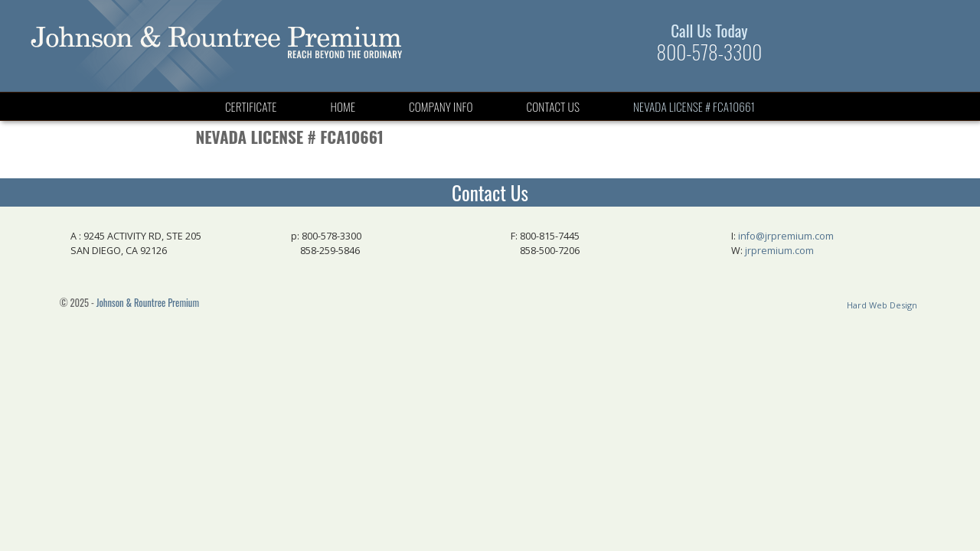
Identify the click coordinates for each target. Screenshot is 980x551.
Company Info (441, 106)
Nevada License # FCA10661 (694, 106)
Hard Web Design (882, 305)
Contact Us (554, 106)
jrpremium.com (779, 251)
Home (343, 106)
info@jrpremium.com (786, 236)
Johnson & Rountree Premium (148, 303)
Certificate (251, 106)
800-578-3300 (710, 52)
